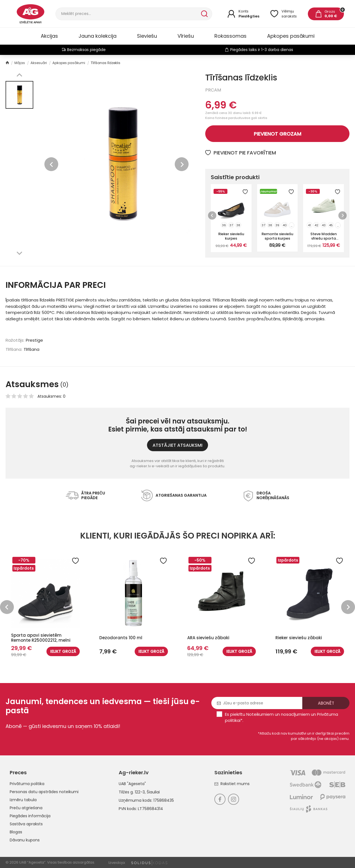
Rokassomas (230, 36)
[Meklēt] (128, 14)
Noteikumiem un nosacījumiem (278, 714)
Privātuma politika (27, 784)
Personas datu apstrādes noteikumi (44, 792)
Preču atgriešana (26, 808)
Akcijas (49, 36)
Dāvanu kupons (25, 840)
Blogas (16, 832)
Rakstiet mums (232, 784)
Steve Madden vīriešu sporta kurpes (324, 236)
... (291, 225)
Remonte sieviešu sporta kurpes (277, 236)
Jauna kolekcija (97, 36)
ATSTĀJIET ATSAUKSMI (177, 445)
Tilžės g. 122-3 (132, 792)
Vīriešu (186, 36)
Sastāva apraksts (26, 824)
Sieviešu (147, 36)
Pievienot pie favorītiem (241, 153)
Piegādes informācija (30, 816)
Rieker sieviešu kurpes (231, 236)
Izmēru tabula (23, 800)
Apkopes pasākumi (291, 36)
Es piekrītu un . (282, 717)
